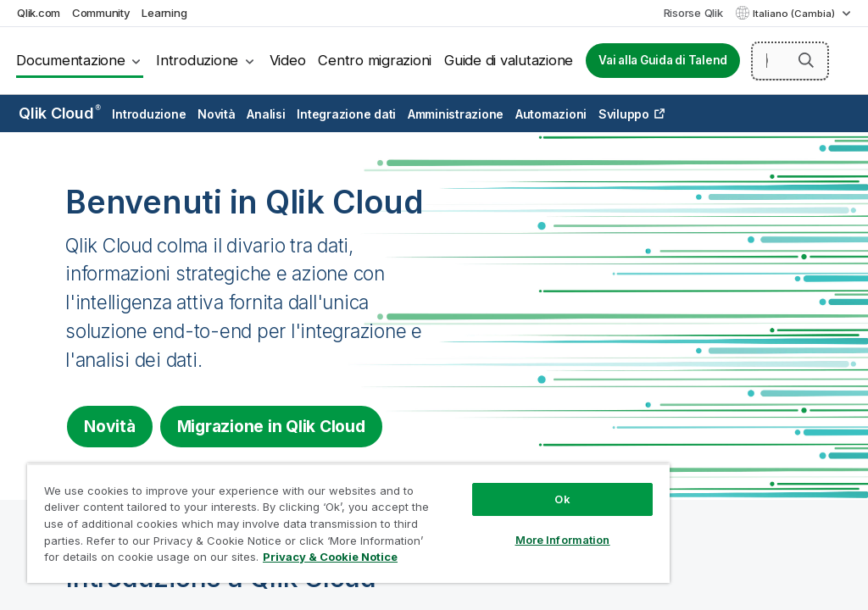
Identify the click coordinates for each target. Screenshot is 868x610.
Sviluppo (624, 114)
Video (288, 60)
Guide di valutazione (509, 60)
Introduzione (197, 60)
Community (101, 13)
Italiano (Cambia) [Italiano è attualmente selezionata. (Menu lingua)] (795, 14)
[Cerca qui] (790, 61)
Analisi (266, 114)
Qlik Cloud (60, 113)
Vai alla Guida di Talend (663, 60)
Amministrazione (456, 114)
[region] (348, 523)
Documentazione (71, 60)
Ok (562, 499)
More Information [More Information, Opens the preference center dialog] (563, 540)
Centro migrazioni (375, 60)
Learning (164, 13)
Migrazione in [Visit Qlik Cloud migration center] (271, 426)
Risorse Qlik (693, 13)
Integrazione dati (346, 114)
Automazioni (551, 114)
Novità (217, 114)
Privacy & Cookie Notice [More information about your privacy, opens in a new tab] (330, 557)
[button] (806, 60)
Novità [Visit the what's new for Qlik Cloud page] (110, 426)
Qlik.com (39, 13)
